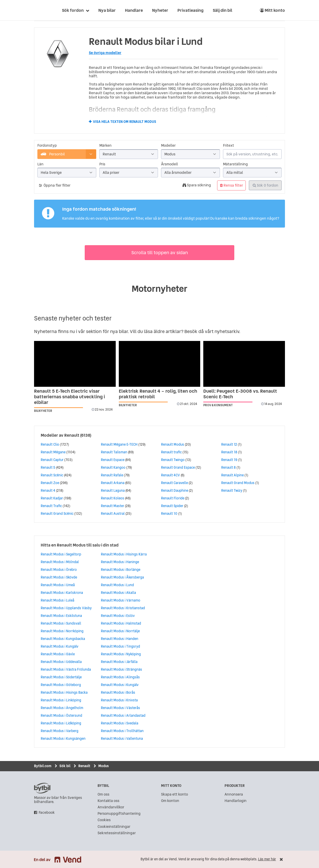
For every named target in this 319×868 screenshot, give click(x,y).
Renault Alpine (232, 475)
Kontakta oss (108, 801)
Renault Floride (173, 498)
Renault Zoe (50, 483)
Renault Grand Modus (238, 483)
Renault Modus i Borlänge (121, 570)
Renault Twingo (173, 460)
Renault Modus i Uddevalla (61, 662)
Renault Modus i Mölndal (60, 562)
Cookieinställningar (114, 827)
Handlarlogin (236, 801)
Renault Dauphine (175, 490)
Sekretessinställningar (117, 833)
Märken (105, 146)
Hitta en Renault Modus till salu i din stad (80, 545)
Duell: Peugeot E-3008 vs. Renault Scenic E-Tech (240, 394)
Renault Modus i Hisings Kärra (124, 554)
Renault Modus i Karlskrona (62, 593)
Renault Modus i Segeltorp (61, 554)
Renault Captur (52, 460)
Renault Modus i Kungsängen (63, 738)
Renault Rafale (112, 475)
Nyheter (160, 10)
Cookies (104, 820)
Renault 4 (48, 490)
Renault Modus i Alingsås (120, 677)
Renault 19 (229, 460)
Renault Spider (172, 506)
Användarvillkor (111, 807)
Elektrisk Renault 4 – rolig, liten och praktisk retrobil (158, 394)
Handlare (134, 10)
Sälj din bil (222, 10)
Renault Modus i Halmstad (121, 623)
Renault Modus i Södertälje (61, 677)
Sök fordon (73, 10)
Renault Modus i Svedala (120, 723)
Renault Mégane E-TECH (119, 444)
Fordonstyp (47, 146)
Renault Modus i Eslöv (118, 616)
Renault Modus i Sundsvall (61, 623)
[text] (40, 10)
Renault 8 (228, 467)
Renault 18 (229, 452)
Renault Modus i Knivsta (119, 700)
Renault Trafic (51, 506)
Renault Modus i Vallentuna (122, 738)
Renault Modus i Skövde (59, 577)
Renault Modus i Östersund (61, 715)
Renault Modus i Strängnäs (121, 669)
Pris (102, 164)
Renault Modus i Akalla (118, 593)
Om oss (103, 794)
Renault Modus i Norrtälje (120, 631)
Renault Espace (113, 460)
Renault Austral (113, 513)
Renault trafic (171, 452)
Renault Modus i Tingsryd (120, 646)
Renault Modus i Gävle (58, 654)
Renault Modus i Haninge (120, 562)
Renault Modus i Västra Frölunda (66, 669)
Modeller (168, 146)
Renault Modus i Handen (120, 639)
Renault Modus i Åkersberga (122, 577)
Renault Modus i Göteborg (61, 685)
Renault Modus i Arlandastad (123, 715)
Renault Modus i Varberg (60, 731)
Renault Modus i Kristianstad (123, 608)
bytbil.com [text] (42, 788)
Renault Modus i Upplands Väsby (66, 608)
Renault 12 (229, 444)
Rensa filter (231, 185)
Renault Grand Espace (178, 467)
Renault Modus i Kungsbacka (63, 639)
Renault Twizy (232, 490)
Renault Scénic (52, 475)
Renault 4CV (171, 475)
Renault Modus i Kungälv (60, 646)
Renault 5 (48, 467)
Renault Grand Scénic (57, 513)
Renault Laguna (113, 490)
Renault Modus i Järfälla (119, 662)
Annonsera (234, 794)
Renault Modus (173, 444)
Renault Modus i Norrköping (62, 631)
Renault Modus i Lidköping (61, 723)
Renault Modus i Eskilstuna (61, 616)
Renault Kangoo (113, 467)
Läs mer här (267, 859)
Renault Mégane (53, 452)
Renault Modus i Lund (117, 585)
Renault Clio (50, 444)
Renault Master (113, 506)
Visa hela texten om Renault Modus (125, 122)
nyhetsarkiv (227, 331)
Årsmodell (169, 164)
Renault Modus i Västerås (120, 708)
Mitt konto (272, 10)
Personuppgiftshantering (119, 814)
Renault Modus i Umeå (58, 585)
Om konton (170, 801)
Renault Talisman (114, 452)
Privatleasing (190, 10)
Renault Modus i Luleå (57, 600)
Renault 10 (169, 513)
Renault (72, 435)
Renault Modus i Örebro (59, 570)
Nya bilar (107, 10)
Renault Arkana (113, 483)
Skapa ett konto (174, 794)
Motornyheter (159, 289)
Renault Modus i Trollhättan (122, 731)
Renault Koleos (113, 498)
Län (40, 164)
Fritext (228, 146)
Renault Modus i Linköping (61, 700)
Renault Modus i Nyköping (121, 654)
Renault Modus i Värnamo (121, 600)
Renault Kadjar (52, 498)
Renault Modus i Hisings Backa (64, 692)
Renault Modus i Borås (118, 692)
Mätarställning (235, 164)
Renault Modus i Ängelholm (62, 708)
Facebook (47, 813)
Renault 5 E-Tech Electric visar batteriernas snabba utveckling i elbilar (70, 397)
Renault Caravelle (174, 483)
